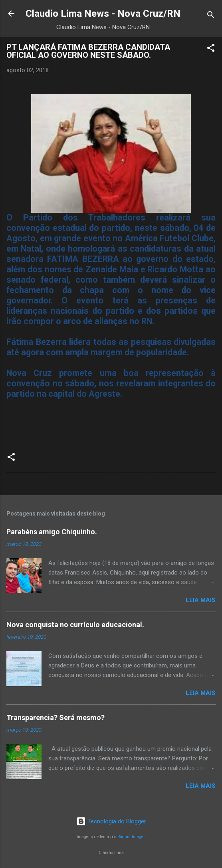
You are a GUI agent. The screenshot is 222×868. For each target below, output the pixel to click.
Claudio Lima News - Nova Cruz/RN (103, 14)
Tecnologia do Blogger (111, 821)
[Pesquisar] (211, 16)
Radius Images (132, 837)
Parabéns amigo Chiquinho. (52, 532)
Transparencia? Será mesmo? (55, 717)
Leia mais (201, 600)
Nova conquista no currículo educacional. (75, 625)
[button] (211, 49)
